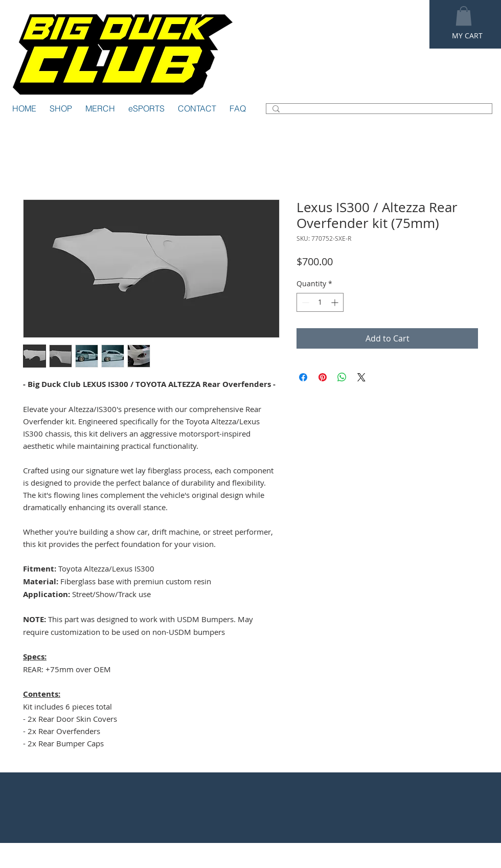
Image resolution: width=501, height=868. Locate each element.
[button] (464, 16)
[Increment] (336, 302)
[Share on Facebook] (303, 377)
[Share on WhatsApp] (342, 377)
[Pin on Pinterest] (323, 377)
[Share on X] (361, 377)
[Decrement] (304, 302)
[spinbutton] (320, 302)
